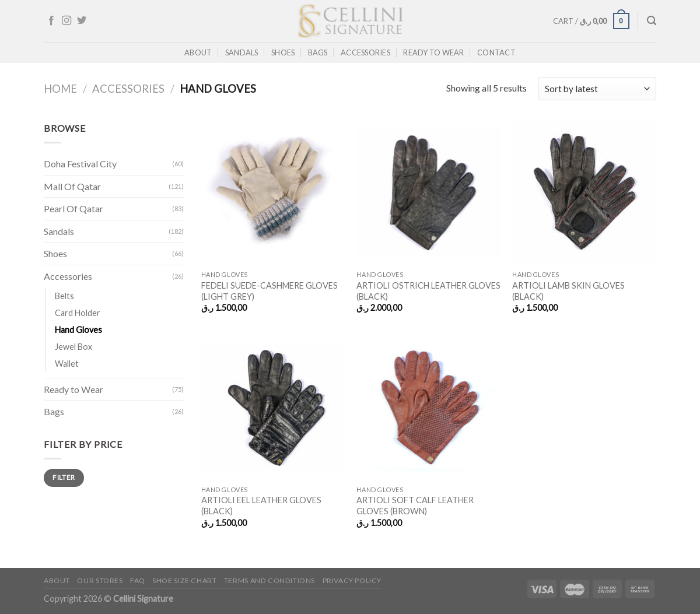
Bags (318, 52)
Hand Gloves (78, 330)
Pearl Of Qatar (73, 208)
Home (60, 89)
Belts (64, 296)
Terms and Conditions (269, 580)
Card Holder (78, 313)
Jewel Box (73, 347)
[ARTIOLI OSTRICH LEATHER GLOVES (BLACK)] (428, 193)
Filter (64, 477)
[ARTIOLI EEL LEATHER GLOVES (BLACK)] (273, 407)
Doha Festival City (80, 164)
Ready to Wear (433, 52)
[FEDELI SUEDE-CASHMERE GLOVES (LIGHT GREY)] (273, 193)
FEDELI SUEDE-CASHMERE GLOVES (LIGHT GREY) (269, 291)
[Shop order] (597, 89)
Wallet (67, 364)
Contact (496, 52)
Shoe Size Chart (184, 580)
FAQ (138, 580)
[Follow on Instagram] (66, 21)
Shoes (283, 52)
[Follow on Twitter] (82, 21)
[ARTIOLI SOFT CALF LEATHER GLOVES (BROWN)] (428, 407)
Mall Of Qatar (72, 186)
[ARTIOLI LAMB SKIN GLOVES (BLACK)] (584, 193)
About (198, 52)
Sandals (242, 52)
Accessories (365, 52)
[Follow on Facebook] (51, 21)
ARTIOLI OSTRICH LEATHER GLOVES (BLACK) (428, 291)
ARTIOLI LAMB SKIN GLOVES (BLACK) (568, 291)
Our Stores (100, 580)
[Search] (652, 21)
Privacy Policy (352, 580)
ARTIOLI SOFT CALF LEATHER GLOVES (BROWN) (415, 506)
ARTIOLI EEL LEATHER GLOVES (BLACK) (261, 506)
